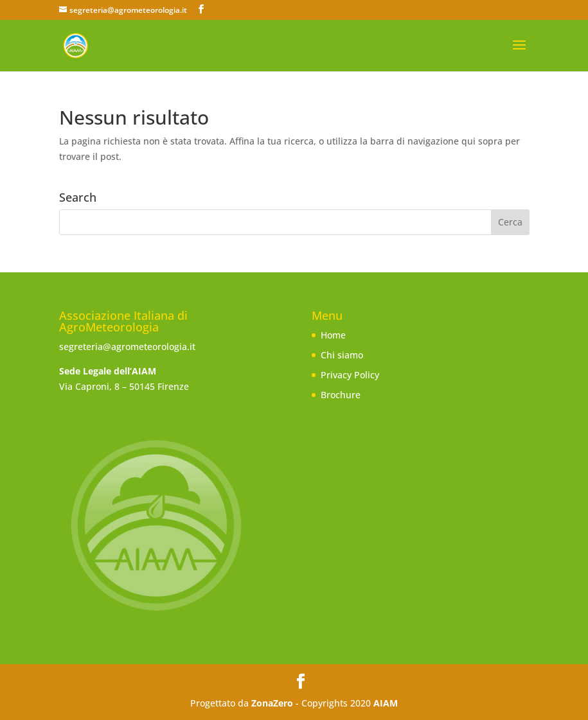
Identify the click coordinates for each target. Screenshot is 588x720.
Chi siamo (342, 355)
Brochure (341, 395)
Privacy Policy (350, 375)
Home (333, 335)
